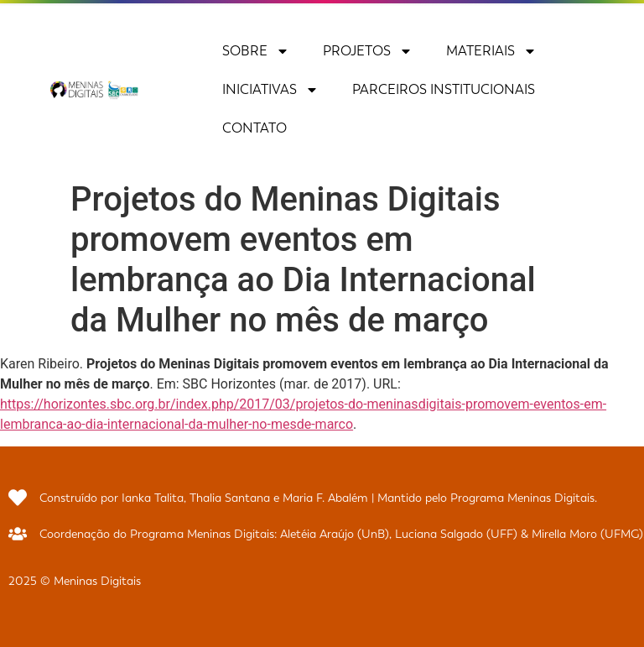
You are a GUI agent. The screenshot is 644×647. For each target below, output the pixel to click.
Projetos (368, 51)
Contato (254, 128)
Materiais (491, 51)
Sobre (256, 51)
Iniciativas (270, 90)
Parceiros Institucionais (444, 89)
